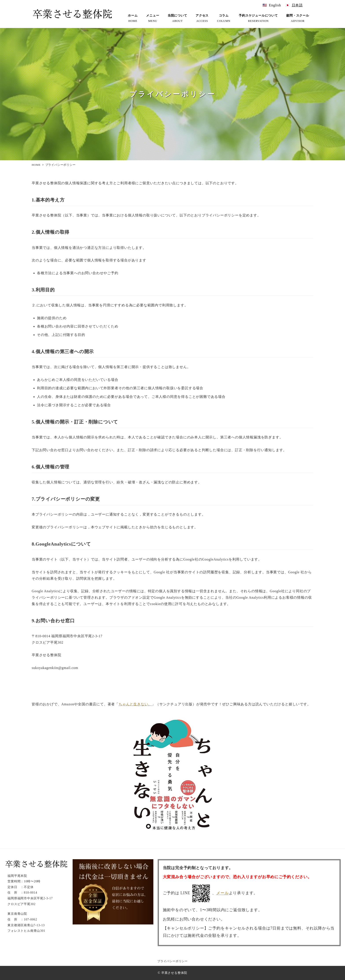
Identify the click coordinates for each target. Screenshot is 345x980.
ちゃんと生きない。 (135, 704)
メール (222, 893)
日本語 (297, 5)
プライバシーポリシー (172, 961)
